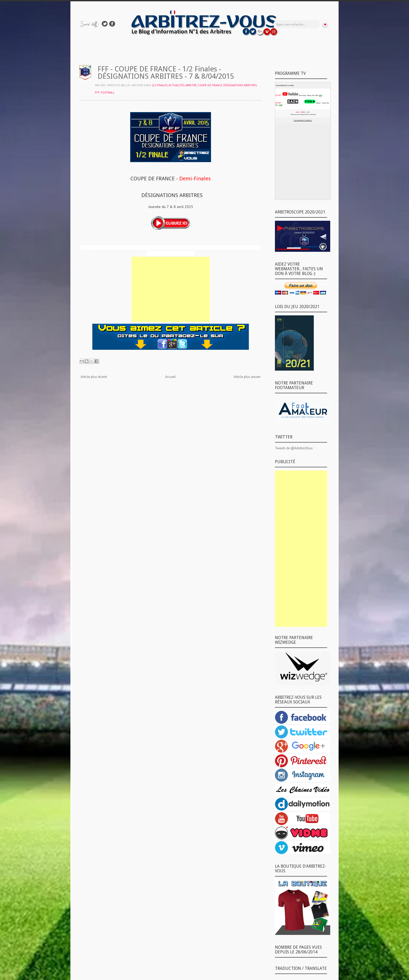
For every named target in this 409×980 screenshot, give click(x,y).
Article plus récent (94, 377)
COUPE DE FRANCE (210, 85)
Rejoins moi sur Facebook (112, 24)
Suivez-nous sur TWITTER (105, 24)
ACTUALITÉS (176, 85)
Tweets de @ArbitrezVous (294, 448)
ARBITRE (191, 85)
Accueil (170, 377)
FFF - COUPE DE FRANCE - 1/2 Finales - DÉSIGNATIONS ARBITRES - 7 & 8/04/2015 (166, 73)
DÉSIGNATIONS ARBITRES (240, 85)
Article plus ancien (247, 377)
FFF (97, 93)
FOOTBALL (108, 93)
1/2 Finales (160, 85)
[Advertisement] (171, 289)
